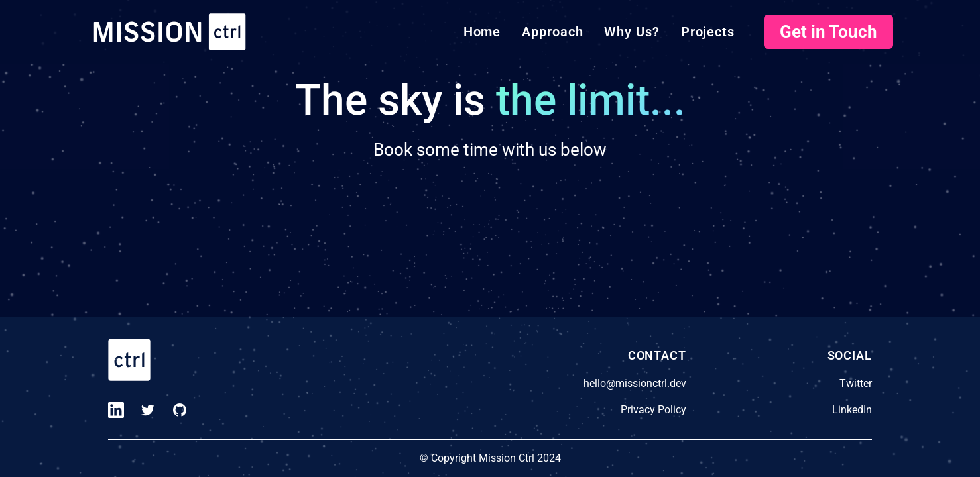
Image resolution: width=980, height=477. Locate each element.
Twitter (856, 383)
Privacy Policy (653, 410)
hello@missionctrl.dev (635, 383)
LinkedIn (852, 410)
